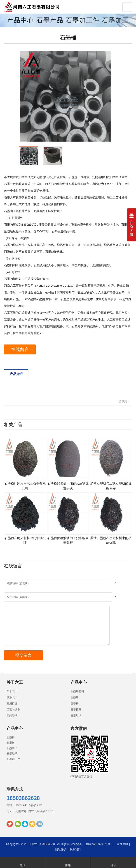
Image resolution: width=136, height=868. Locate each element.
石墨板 (11, 743)
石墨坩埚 (76, 716)
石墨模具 (76, 710)
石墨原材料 (77, 691)
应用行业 (12, 703)
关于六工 (12, 691)
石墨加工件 (83, 20)
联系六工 (12, 697)
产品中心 (21, 20)
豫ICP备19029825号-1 (99, 844)
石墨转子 (12, 748)
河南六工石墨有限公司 (42, 844)
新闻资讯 (12, 716)
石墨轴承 (12, 754)
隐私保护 (61, 849)
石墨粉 (75, 703)
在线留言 (20, 349)
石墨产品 (50, 20)
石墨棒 (11, 737)
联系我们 (75, 849)
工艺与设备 (13, 710)
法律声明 (122, 844)
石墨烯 (75, 697)
